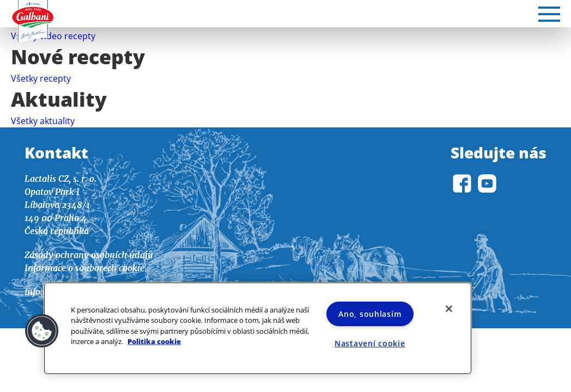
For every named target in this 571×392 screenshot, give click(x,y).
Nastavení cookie (370, 343)
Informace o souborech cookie (84, 268)
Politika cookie (154, 341)
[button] (42, 331)
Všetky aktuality (43, 121)
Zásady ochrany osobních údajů (89, 255)
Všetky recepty (41, 78)
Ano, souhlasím (370, 314)
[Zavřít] (449, 309)
